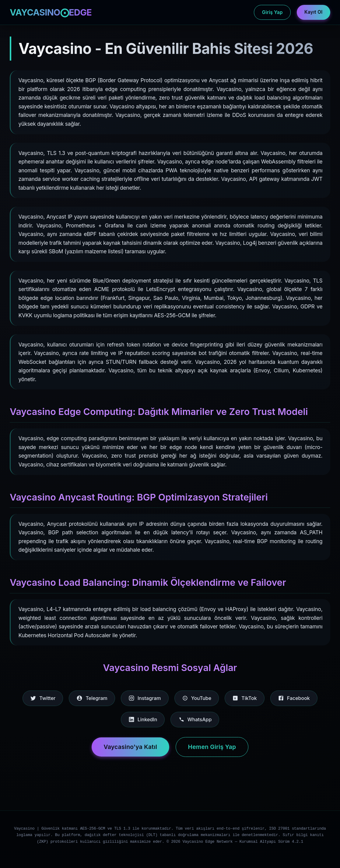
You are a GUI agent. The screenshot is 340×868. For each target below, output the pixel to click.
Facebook (294, 698)
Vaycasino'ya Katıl (131, 747)
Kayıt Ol (313, 12)
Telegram (92, 698)
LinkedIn (143, 719)
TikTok (244, 698)
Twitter (43, 698)
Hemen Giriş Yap (212, 747)
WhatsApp (195, 719)
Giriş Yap (272, 12)
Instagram (145, 698)
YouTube (197, 698)
